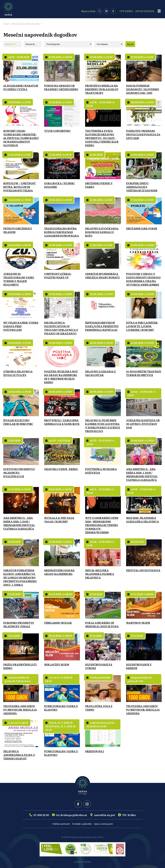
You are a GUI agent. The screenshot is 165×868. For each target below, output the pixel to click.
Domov (7, 24)
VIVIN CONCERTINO (57, 131)
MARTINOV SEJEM (138, 623)
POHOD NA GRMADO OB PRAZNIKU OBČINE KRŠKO (61, 87)
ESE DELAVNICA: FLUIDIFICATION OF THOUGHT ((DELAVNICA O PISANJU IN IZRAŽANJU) (61, 328)
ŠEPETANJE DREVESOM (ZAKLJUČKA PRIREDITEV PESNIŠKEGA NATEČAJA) (102, 326)
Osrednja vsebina (7, 2)
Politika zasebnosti (61, 824)
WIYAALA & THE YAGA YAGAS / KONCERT (59, 520)
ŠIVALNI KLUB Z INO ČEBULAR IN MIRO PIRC (18, 422)
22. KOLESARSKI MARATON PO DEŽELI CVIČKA (21, 87)
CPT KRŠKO (126, 11)
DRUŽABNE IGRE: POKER (142, 228)
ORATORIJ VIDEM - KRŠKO (61, 469)
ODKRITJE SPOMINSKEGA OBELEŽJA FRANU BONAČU (103, 276)
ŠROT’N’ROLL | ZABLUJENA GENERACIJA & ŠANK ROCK (62, 422)
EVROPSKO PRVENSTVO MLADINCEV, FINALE (19, 625)
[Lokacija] (109, 44)
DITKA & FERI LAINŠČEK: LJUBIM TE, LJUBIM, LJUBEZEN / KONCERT (142, 326)
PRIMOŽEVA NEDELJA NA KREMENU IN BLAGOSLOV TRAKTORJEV (102, 89)
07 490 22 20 (41, 815)
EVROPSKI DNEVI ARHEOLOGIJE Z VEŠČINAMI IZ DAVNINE (142, 187)
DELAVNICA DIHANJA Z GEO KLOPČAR (100, 373)
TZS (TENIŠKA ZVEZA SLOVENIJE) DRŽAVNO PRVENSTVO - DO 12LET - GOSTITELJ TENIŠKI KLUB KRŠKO (102, 138)
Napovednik (88, 11)
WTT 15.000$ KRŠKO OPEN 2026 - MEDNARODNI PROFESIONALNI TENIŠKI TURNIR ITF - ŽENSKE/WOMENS (102, 525)
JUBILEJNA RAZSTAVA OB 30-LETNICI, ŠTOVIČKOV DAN (143, 424)
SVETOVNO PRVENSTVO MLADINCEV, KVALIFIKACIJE (19, 473)
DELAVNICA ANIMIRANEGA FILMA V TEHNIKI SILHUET (19, 755)
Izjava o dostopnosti (103, 824)
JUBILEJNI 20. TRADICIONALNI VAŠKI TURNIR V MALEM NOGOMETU (19, 279)
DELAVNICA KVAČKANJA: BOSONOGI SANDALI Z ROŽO (102, 232)
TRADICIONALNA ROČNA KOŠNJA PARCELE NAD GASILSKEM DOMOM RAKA (62, 232)
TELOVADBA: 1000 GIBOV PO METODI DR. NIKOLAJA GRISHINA (20, 710)
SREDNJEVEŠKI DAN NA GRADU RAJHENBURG (59, 572)
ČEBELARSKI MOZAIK (58, 623)
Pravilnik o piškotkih (82, 824)
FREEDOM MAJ (95, 751)
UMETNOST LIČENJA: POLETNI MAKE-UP (58, 276)
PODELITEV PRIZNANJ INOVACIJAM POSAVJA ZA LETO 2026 (143, 134)
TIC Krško (129, 815)
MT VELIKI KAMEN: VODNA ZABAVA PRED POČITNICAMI (21, 326)
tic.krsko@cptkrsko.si (72, 815)
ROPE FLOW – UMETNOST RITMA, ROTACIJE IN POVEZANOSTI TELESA (20, 187)
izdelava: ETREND (83, 862)
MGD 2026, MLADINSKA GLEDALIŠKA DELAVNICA (143, 520)
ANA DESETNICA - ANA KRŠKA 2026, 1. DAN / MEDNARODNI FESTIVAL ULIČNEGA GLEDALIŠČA (142, 474)
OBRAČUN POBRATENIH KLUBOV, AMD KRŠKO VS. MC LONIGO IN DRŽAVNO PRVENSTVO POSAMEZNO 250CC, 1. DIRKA (20, 578)
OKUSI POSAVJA (145, 11)
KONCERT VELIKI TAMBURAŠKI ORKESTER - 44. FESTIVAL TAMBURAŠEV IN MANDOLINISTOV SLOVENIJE (21, 138)
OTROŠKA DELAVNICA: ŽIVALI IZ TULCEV (18, 373)
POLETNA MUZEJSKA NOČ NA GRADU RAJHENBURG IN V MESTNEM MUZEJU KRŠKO (61, 377)
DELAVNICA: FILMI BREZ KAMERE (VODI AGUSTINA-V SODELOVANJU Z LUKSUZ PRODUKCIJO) (103, 426)
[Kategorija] (68, 44)
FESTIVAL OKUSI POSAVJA (143, 570)
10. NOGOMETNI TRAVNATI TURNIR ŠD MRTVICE (144, 373)
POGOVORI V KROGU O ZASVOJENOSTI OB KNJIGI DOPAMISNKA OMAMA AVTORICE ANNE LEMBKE (143, 279)
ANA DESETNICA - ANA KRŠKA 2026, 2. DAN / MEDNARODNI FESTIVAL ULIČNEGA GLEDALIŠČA (19, 523)
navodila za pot (105, 815)
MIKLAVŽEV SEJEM (57, 664)
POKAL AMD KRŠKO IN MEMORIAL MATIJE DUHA (102, 625)
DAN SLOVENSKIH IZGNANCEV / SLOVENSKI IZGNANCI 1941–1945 (143, 89)
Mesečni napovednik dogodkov (27, 24)
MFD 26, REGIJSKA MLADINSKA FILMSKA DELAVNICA (100, 574)
